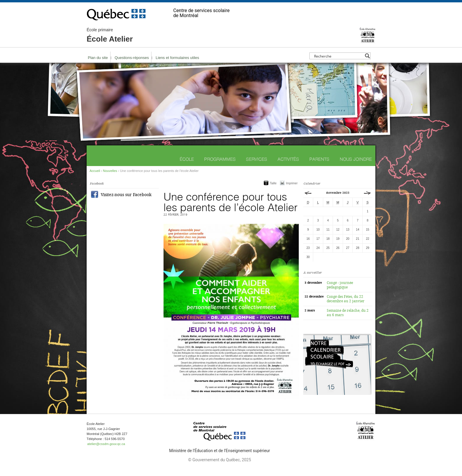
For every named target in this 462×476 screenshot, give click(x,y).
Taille (273, 183)
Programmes (220, 159)
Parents (319, 159)
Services (257, 159)
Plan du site (98, 58)
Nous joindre (356, 159)
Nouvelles (110, 171)
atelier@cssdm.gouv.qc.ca (106, 444)
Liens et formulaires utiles (177, 58)
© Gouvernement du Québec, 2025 (219, 460)
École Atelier (110, 35)
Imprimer (292, 183)
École (187, 159)
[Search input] (338, 56)
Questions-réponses (132, 58)
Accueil (95, 171)
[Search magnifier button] (367, 56)
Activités (288, 159)
